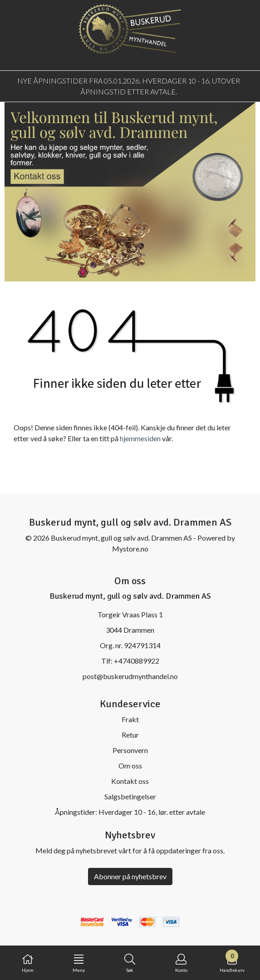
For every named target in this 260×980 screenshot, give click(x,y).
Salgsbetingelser (130, 796)
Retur (130, 735)
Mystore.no (130, 549)
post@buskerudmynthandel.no (130, 676)
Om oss (130, 766)
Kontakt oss (130, 781)
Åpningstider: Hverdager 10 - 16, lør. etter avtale (130, 812)
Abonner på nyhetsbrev (130, 876)
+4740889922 (137, 661)
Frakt (130, 719)
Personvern (130, 750)
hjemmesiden (140, 438)
